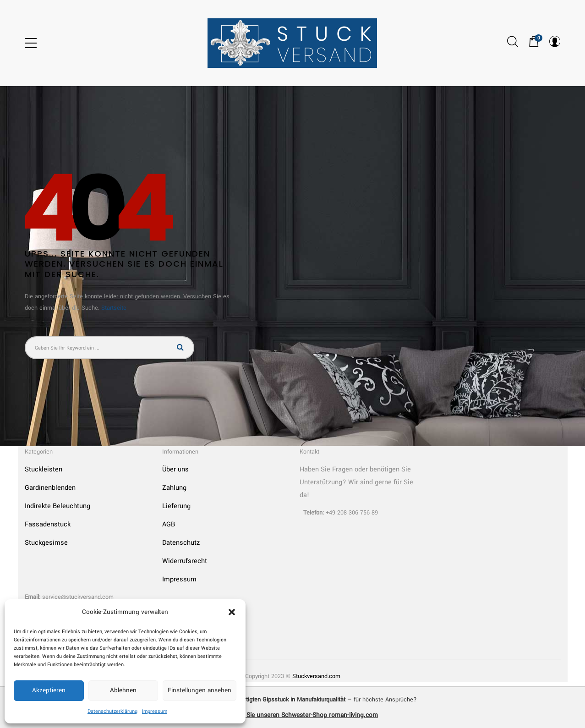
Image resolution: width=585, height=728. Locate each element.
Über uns (175, 469)
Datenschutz (181, 543)
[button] (232, 612)
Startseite (114, 308)
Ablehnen (123, 690)
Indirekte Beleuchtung (57, 506)
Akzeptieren (49, 690)
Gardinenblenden (50, 488)
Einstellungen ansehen (200, 690)
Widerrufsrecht (185, 561)
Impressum (155, 711)
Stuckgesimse (46, 543)
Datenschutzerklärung (112, 711)
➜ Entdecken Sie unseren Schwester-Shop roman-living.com (292, 715)
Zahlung (174, 488)
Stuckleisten (44, 469)
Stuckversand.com (316, 676)
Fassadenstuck (48, 524)
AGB (169, 524)
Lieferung (176, 506)
